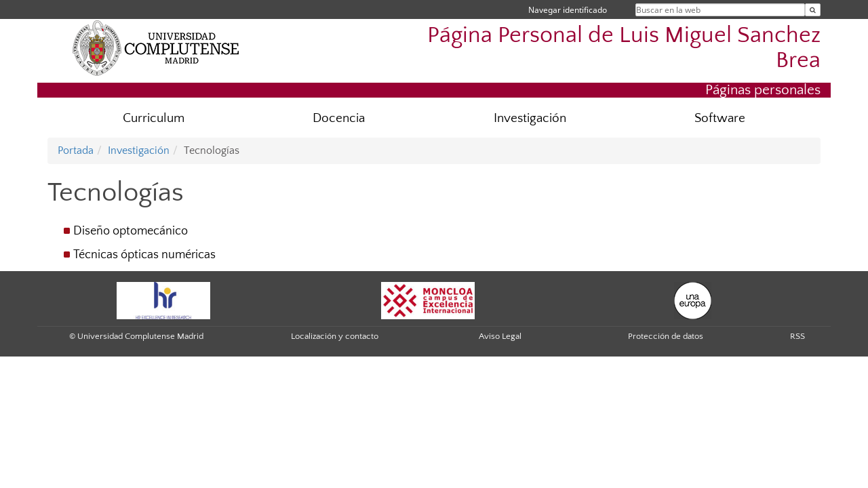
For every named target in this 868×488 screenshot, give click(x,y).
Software (720, 118)
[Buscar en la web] (813, 10)
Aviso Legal (500, 336)
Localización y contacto (335, 336)
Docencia (339, 118)
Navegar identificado (568, 10)
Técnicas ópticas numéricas (144, 255)
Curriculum (154, 118)
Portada (76, 150)
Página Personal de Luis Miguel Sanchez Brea (624, 48)
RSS (797, 336)
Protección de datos (666, 336)
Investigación (530, 118)
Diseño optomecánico (131, 231)
